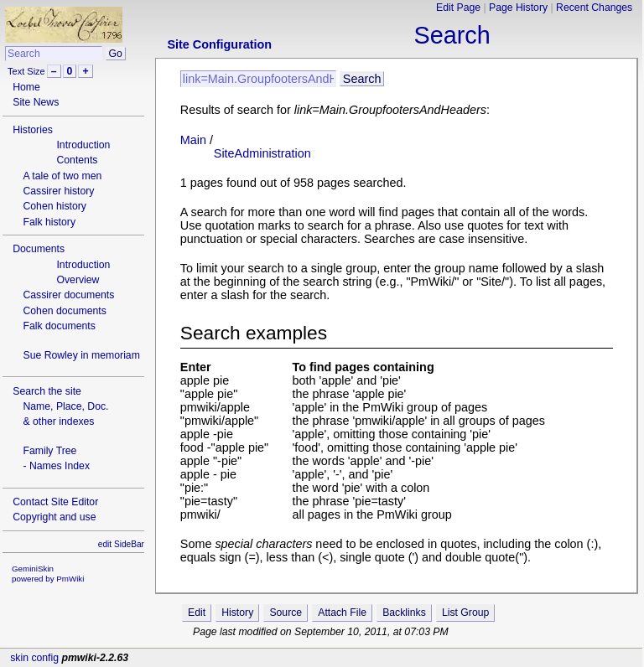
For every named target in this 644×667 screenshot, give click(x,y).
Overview (78, 280)
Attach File (342, 613)
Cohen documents (64, 311)
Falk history (49, 222)
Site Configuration (219, 44)
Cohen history (55, 206)
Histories (33, 130)
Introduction (83, 145)
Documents (39, 249)
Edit (197, 613)
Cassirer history (58, 191)
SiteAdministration (262, 153)
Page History (518, 8)
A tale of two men (62, 176)
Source (286, 613)
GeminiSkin (33, 569)
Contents (77, 160)
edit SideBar (121, 544)
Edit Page (458, 8)
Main (193, 140)
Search (452, 35)
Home (26, 87)
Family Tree (49, 451)
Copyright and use (54, 517)
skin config (34, 658)
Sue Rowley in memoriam (81, 355)
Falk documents (59, 326)
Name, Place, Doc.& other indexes (65, 414)
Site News (36, 102)
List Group (465, 613)
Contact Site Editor (55, 502)
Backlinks (404, 613)
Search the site (47, 391)
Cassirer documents (68, 295)
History (237, 613)
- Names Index (56, 466)
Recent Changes (594, 8)
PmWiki (70, 579)
